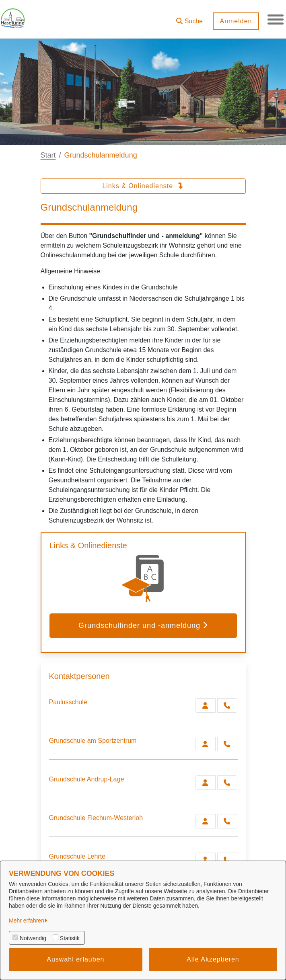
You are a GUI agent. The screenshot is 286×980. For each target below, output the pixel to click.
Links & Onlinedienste (143, 186)
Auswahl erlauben (75, 959)
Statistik (70, 938)
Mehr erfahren (27, 921)
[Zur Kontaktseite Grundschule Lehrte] (206, 860)
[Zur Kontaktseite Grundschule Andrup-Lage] (206, 783)
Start (48, 155)
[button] (189, 18)
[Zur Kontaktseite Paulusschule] (206, 705)
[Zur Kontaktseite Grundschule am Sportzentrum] (206, 744)
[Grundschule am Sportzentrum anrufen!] (227, 744)
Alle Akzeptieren (213, 959)
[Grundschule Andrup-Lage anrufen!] (227, 783)
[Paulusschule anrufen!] (227, 705)
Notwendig (33, 938)
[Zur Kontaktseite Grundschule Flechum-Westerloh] (206, 821)
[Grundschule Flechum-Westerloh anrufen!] (227, 821)
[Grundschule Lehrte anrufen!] (227, 860)
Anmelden (236, 21)
